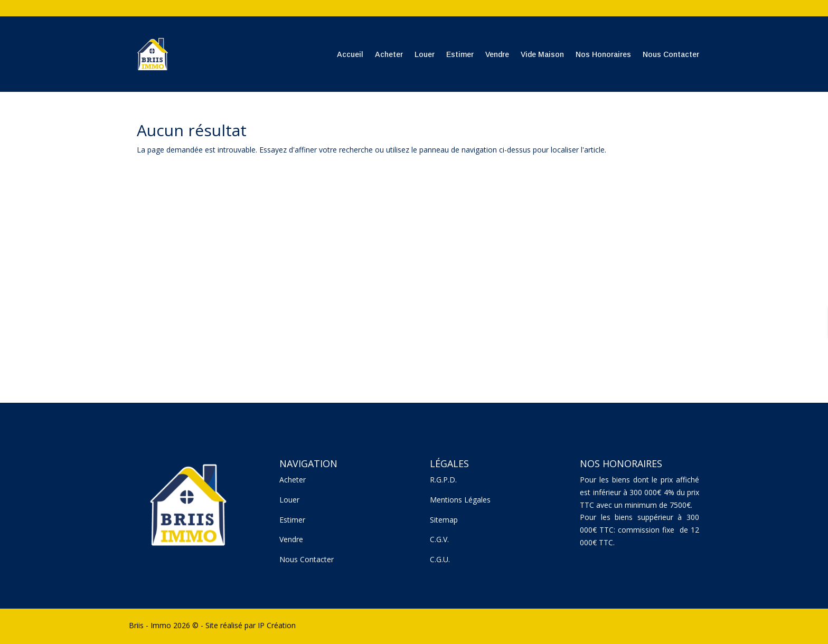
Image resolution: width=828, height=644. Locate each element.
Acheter (389, 54)
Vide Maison (542, 54)
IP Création (277, 625)
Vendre (497, 54)
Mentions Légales (460, 500)
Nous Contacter (671, 54)
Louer (425, 54)
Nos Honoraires (603, 54)
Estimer (460, 54)
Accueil (350, 54)
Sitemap (444, 520)
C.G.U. (440, 559)
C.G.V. (439, 539)
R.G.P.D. (443, 480)
